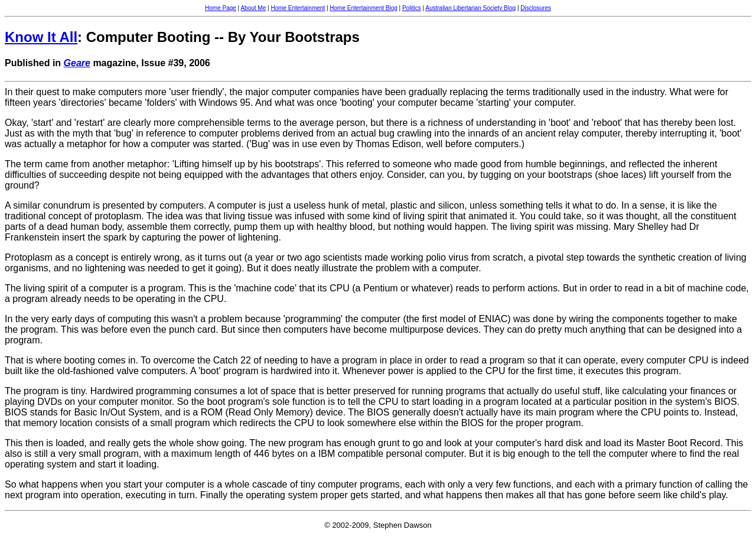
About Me (253, 8)
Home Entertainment (298, 8)
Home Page (221, 8)
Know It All (41, 37)
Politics (412, 8)
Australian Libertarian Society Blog (470, 8)
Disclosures (536, 8)
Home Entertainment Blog (364, 8)
